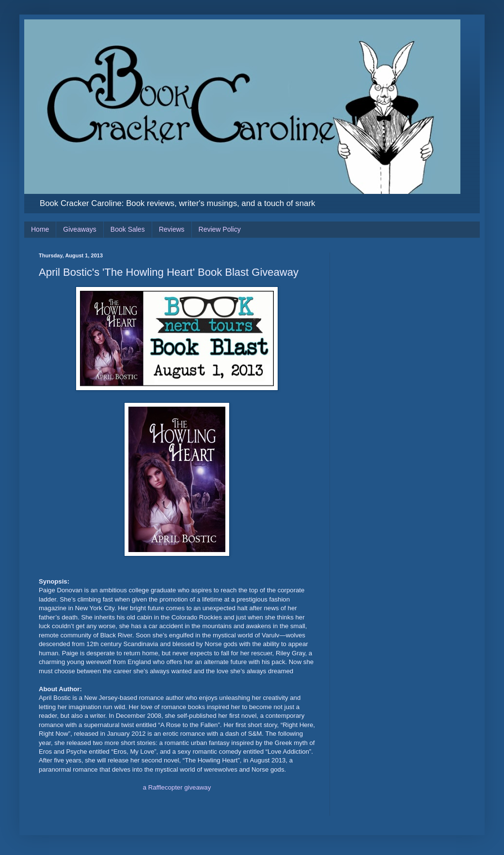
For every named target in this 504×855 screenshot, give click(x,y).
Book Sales (128, 229)
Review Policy (220, 229)
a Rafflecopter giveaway (177, 787)
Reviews (172, 229)
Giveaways (79, 229)
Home (40, 229)
